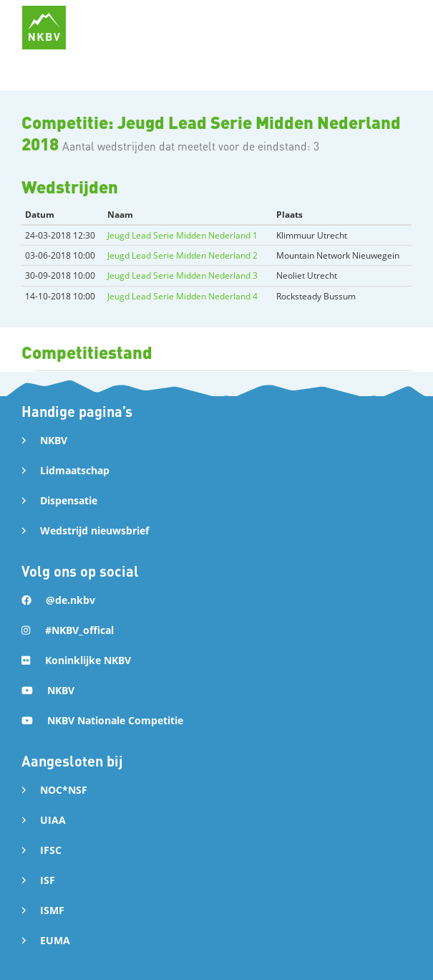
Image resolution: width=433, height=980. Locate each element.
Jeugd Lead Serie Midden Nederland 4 (183, 296)
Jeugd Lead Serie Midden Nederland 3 (183, 275)
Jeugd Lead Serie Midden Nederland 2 (183, 255)
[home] (44, 28)
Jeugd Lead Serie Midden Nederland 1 (183, 235)
